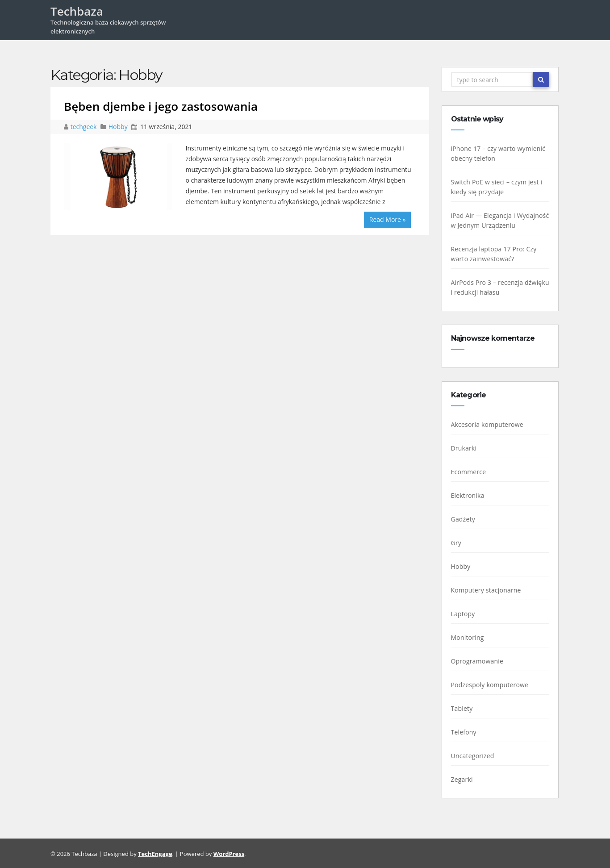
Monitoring (470, 637)
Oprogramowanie (480, 661)
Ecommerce (471, 472)
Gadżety (466, 519)
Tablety (465, 708)
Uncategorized (475, 756)
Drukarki (467, 448)
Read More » (388, 219)
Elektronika (470, 495)
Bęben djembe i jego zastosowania (161, 106)
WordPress (229, 854)
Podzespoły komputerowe (493, 685)
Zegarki (465, 779)
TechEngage (155, 854)
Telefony (466, 732)
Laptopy (466, 614)
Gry (459, 543)
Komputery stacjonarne (489, 590)
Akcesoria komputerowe (490, 424)
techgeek (84, 127)
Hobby (118, 127)
